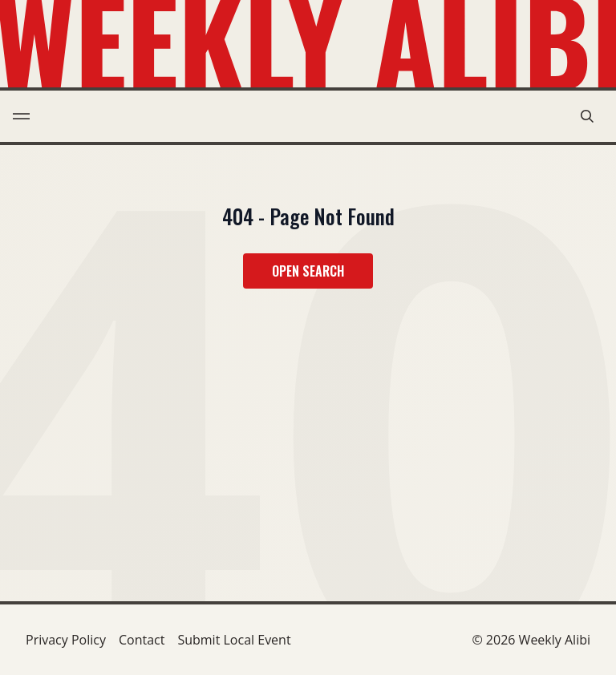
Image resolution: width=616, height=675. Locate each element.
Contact (142, 640)
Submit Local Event (234, 640)
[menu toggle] (21, 116)
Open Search (308, 271)
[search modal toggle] (587, 116)
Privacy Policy (66, 640)
